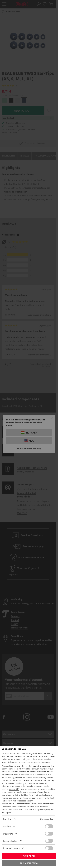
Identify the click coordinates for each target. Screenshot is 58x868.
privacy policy (44, 809)
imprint (8, 812)
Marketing (8, 834)
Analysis (7, 826)
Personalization (11, 841)
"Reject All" (31, 774)
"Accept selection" (25, 801)
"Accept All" (14, 789)
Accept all (29, 856)
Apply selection (29, 863)
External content (12, 848)
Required (8, 819)
